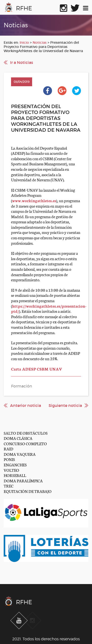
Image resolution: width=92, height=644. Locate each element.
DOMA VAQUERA (20, 454)
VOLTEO (11, 470)
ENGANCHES (15, 465)
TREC (9, 486)
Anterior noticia (26, 405)
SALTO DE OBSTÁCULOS (26, 433)
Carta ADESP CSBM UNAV (37, 369)
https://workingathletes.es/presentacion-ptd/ (49, 308)
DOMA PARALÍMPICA (23, 480)
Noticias (40, 43)
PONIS (9, 459)
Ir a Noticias (22, 62)
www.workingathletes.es (34, 200)
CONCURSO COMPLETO (25, 443)
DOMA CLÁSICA (18, 438)
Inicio (24, 43)
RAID (8, 449)
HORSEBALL (15, 475)
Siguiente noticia (65, 405)
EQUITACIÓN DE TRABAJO (28, 491)
